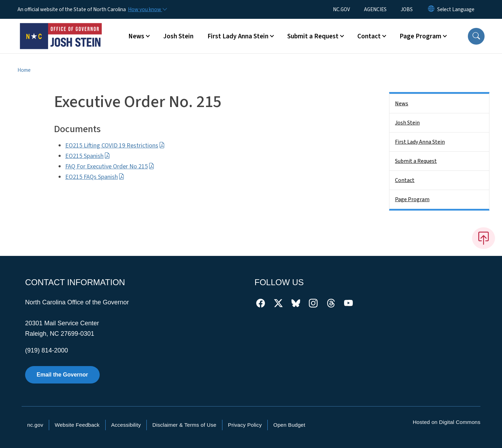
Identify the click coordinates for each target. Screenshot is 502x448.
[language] (456, 9)
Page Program (412, 199)
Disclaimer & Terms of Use (184, 425)
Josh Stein (178, 36)
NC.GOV (341, 9)
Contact (405, 180)
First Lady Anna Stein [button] (238, 36)
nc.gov (35, 425)
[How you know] (147, 9)
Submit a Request (416, 161)
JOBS (407, 9)
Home (24, 70)
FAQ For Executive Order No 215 (110, 166)
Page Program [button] (420, 36)
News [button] (136, 36)
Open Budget (289, 425)
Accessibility (126, 425)
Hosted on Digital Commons (447, 422)
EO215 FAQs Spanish (95, 177)
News (402, 104)
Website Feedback (77, 425)
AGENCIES (375, 9)
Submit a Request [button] (313, 36)
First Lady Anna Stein (420, 142)
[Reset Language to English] (431, 9)
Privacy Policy (245, 425)
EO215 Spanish (88, 156)
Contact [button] (369, 36)
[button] (476, 36)
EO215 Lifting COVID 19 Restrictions (115, 146)
